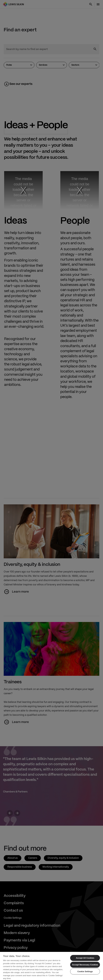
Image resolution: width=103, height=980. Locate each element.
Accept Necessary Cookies (85, 965)
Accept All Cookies (85, 958)
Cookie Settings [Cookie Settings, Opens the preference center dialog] (85, 971)
